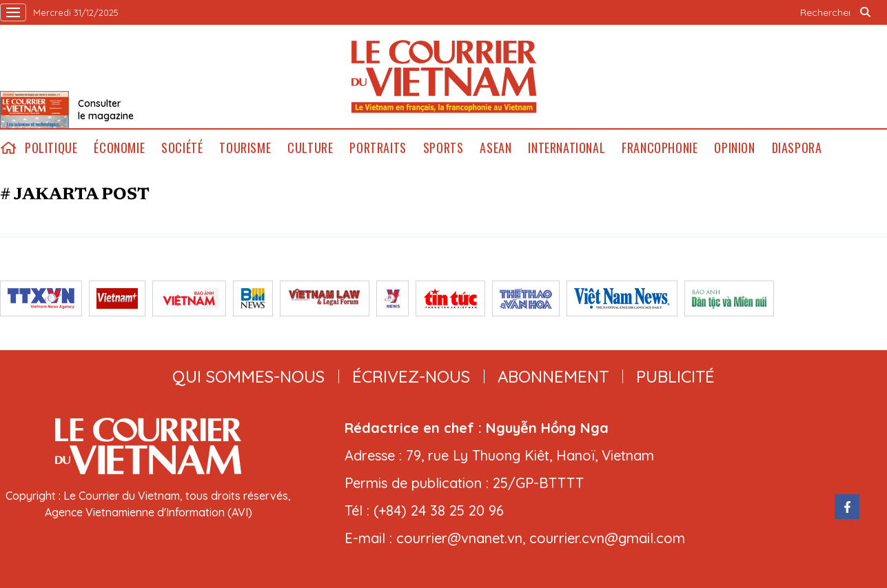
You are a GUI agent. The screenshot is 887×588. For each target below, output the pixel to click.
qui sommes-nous (248, 376)
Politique (51, 148)
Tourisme (245, 148)
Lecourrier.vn (444, 77)
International (567, 148)
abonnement (553, 376)
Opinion (734, 148)
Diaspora (797, 148)
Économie (119, 148)
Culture (310, 148)
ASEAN (496, 148)
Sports (443, 148)
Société (182, 148)
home (8, 148)
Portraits (378, 148)
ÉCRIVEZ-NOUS (411, 376)
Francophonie (660, 148)
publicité (675, 376)
